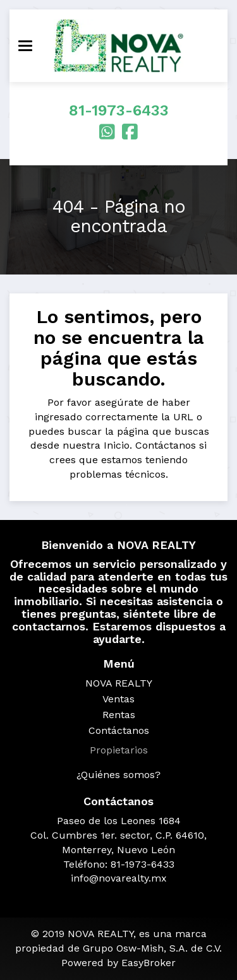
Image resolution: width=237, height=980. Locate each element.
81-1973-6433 (119, 110)
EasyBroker (149, 963)
